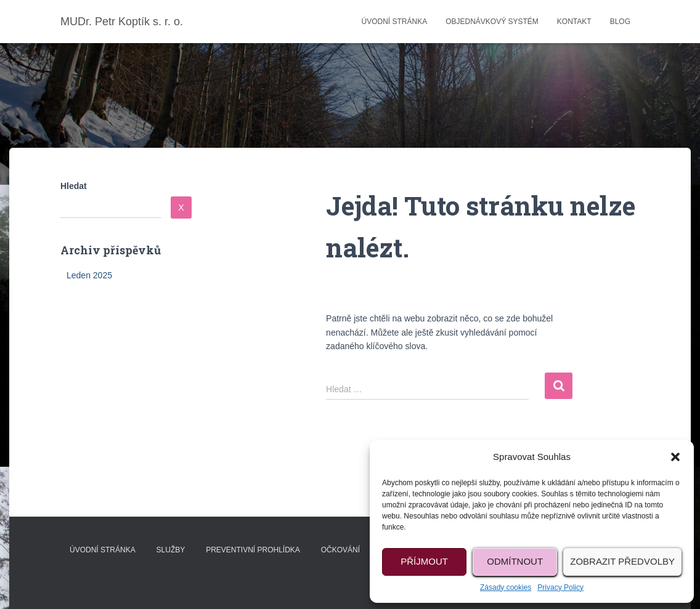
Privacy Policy (560, 587)
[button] (675, 457)
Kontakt (574, 22)
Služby (171, 550)
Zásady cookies (506, 587)
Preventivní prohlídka (253, 550)
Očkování (340, 550)
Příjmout (424, 561)
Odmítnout (515, 561)
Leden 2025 (89, 275)
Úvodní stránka (394, 22)
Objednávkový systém (492, 22)
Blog (620, 22)
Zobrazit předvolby (622, 561)
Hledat (74, 186)
